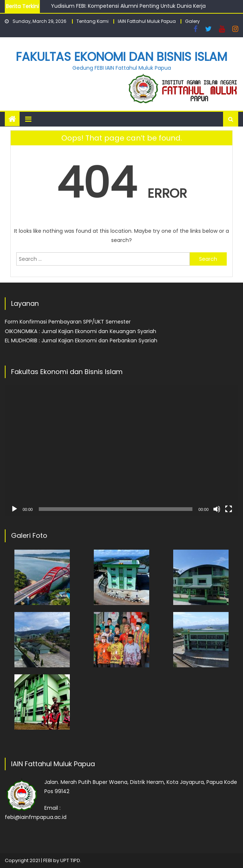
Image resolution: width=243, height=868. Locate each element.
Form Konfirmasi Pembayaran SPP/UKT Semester (68, 322)
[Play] (14, 509)
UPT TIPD (70, 860)
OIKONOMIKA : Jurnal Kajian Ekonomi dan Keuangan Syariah (81, 331)
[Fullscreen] (229, 509)
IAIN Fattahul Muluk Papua (147, 21)
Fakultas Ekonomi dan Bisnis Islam (121, 57)
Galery (192, 21)
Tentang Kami (93, 21)
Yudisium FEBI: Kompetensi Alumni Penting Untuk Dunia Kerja (128, 6)
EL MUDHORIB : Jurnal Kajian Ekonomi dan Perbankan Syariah (81, 340)
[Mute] (217, 509)
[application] (121, 451)
